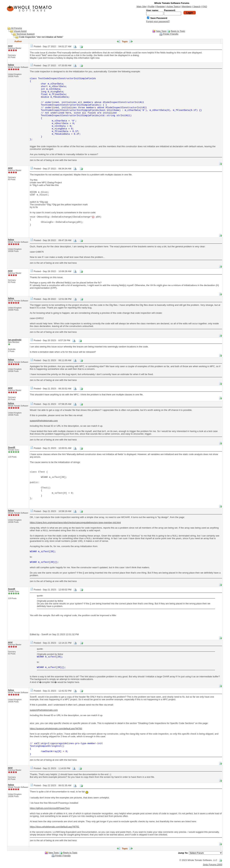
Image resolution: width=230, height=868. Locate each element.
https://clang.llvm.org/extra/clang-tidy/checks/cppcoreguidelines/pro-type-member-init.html (75, 522)
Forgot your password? (158, 21)
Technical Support (25, 34)
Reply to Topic (178, 31)
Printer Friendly (171, 34)
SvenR (11, 447)
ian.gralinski (15, 340)
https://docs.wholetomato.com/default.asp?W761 (55, 827)
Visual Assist (20, 31)
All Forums (16, 28)
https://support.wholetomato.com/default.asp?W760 (56, 729)
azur (10, 46)
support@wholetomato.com (44, 421)
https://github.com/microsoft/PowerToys (50, 808)
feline (11, 65)
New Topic (161, 31)
